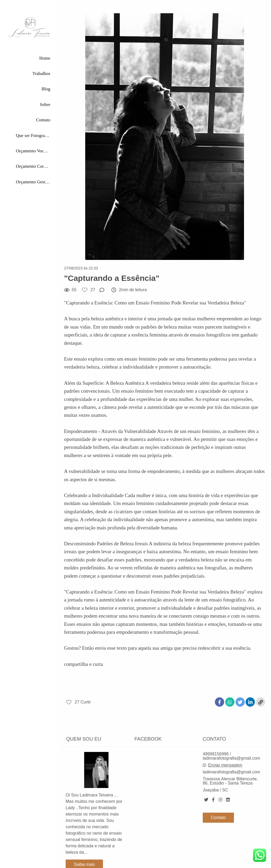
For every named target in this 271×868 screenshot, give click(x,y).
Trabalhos (41, 74)
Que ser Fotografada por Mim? (33, 136)
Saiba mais (84, 858)
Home (45, 58)
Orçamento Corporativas (33, 166)
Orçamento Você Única (33, 151)
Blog (46, 89)
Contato (43, 120)
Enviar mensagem (225, 758)
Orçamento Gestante (33, 182)
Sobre (45, 105)
